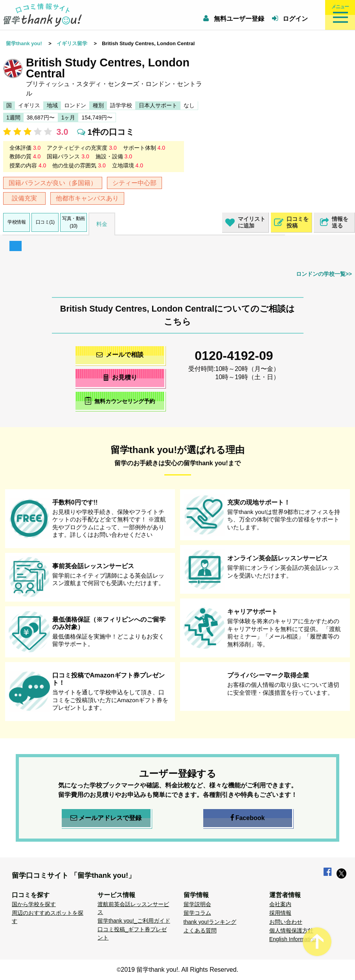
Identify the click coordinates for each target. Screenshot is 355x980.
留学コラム (197, 913)
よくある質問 (200, 930)
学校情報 (17, 222)
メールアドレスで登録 (106, 818)
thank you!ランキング (210, 922)
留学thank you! (24, 43)
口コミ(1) (45, 222)
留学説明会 (197, 904)
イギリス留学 (72, 43)
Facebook (248, 818)
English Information (293, 939)
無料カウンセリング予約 (120, 401)
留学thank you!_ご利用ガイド (134, 921)
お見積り (120, 377)
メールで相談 (120, 355)
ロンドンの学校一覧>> (324, 274)
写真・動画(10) (74, 222)
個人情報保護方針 (291, 930)
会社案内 (280, 904)
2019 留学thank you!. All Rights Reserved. (179, 970)
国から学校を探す (34, 904)
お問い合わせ (286, 922)
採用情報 (280, 913)
